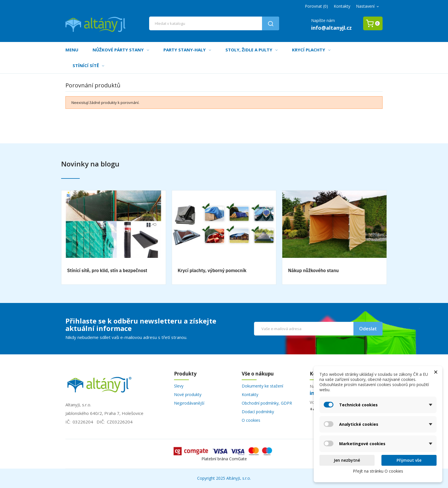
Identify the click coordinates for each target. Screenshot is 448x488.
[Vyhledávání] (214, 23)
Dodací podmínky (258, 412)
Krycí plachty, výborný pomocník (212, 270)
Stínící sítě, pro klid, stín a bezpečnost (107, 270)
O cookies (251, 420)
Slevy (179, 386)
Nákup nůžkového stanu (313, 270)
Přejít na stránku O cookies (378, 471)
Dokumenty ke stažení (262, 386)
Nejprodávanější (189, 403)
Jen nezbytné (347, 460)
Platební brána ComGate (224, 459)
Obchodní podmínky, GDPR (267, 403)
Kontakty (342, 6)
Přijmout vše (409, 460)
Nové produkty (188, 394)
